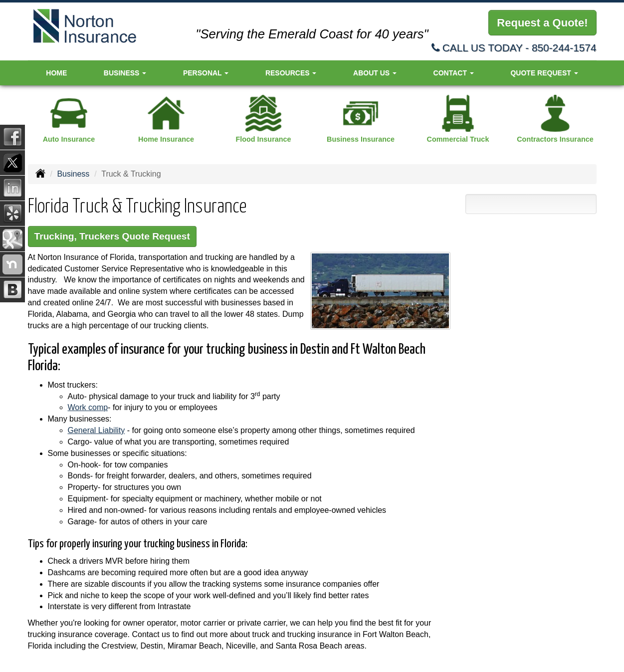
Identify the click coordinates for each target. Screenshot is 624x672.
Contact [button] (454, 73)
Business (73, 174)
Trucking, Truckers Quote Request (112, 236)
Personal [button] (206, 73)
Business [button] (125, 73)
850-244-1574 (564, 48)
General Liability (97, 430)
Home (56, 73)
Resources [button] (291, 73)
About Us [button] (375, 73)
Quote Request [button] (544, 73)
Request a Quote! (542, 23)
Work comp (88, 407)
